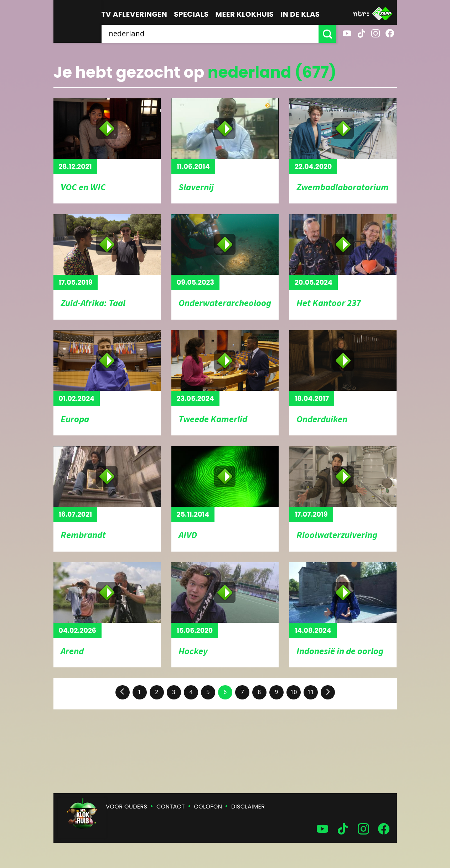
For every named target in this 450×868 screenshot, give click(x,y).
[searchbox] (210, 34)
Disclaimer (248, 807)
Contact (170, 807)
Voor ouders (126, 807)
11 (311, 692)
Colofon (208, 807)
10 (294, 692)
